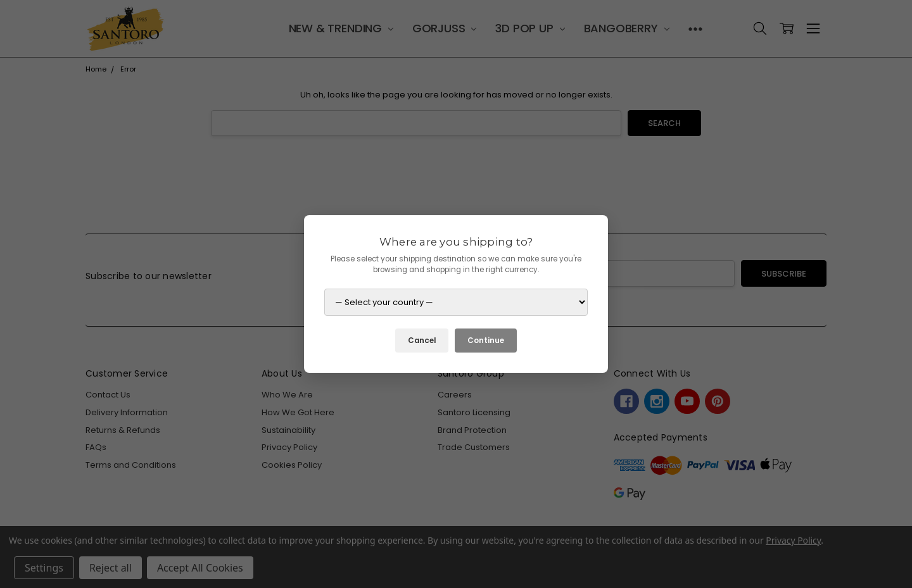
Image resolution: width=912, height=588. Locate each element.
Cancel (422, 341)
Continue (486, 341)
